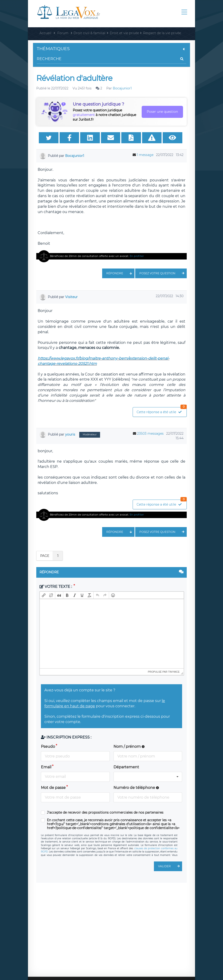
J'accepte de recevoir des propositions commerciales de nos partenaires (105, 813)
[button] (44, 595)
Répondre (120, 273)
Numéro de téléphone (136, 788)
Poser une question (162, 112)
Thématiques (111, 49)
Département (126, 767)
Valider (170, 866)
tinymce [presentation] (174, 672)
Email (46, 767)
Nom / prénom (129, 746)
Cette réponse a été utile (162, 411)
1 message (145, 155)
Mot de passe (53, 788)
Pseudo (48, 746)
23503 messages (150, 434)
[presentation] (44, 595)
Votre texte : (56, 587)
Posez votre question (163, 273)
